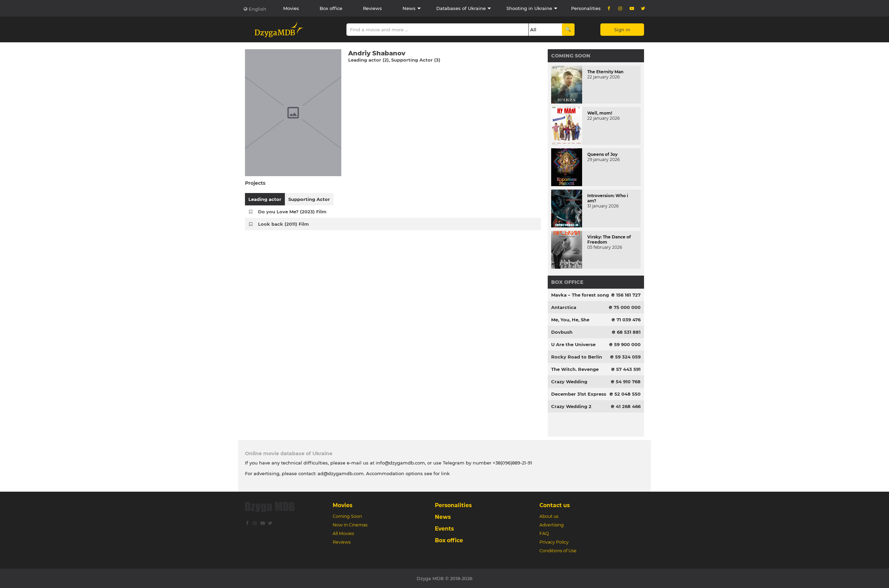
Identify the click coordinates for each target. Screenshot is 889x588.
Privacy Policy (554, 542)
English (258, 9)
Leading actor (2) (368, 60)
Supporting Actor (309, 199)
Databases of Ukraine (461, 8)
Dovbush (562, 332)
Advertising (552, 525)
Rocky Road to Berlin (577, 357)
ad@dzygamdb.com (341, 473)
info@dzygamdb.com (400, 463)
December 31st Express (579, 394)
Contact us (555, 505)
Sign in (622, 30)
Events (444, 529)
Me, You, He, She (570, 320)
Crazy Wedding (569, 382)
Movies (291, 8)
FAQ (544, 533)
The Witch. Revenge (575, 369)
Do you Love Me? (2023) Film (292, 212)
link (445, 473)
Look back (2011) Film (283, 224)
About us (549, 516)
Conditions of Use (558, 551)
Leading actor (265, 199)
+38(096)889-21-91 (512, 463)
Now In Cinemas (350, 525)
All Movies (343, 533)
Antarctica (564, 307)
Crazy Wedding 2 (571, 406)
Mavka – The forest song (580, 295)
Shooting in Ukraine (529, 8)
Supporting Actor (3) (416, 60)
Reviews (372, 8)
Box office (331, 8)
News (409, 8)
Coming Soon (571, 56)
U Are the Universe (573, 344)
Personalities (586, 8)
